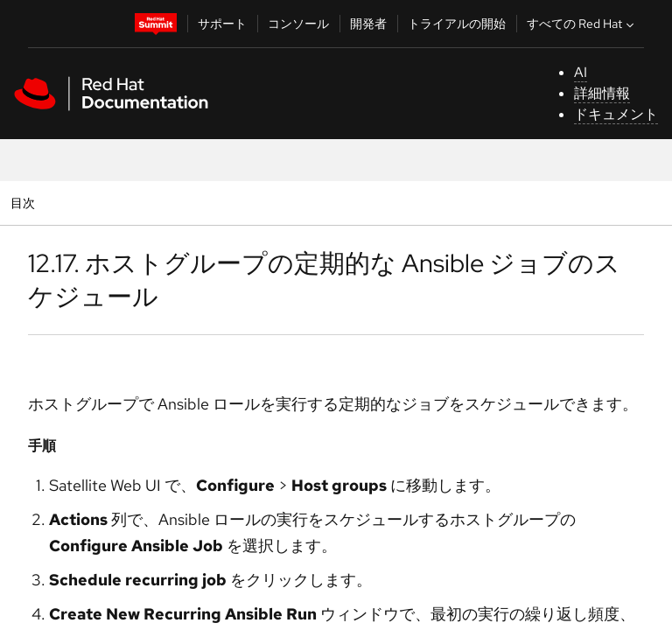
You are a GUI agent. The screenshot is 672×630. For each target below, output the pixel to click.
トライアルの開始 (457, 24)
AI (581, 72)
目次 (25, 203)
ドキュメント (616, 114)
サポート (222, 24)
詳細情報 (602, 93)
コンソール (298, 24)
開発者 (368, 24)
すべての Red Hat (582, 24)
